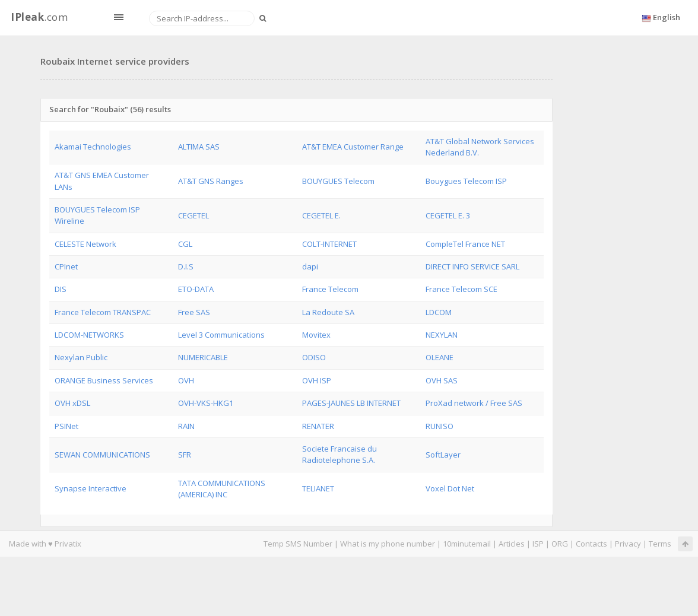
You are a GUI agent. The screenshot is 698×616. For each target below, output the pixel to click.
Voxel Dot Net (450, 488)
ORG (560, 544)
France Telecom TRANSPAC (103, 312)
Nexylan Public (81, 357)
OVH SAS (442, 380)
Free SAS (194, 312)
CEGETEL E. (321, 215)
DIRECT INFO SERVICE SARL (472, 266)
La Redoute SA (328, 312)
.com (39, 17)
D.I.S (186, 266)
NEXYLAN (442, 335)
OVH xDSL (72, 403)
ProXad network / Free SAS (474, 403)
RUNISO (440, 426)
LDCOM (439, 312)
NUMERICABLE (203, 357)
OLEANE (440, 357)
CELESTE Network (85, 244)
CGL (185, 244)
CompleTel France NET (465, 244)
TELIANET (318, 488)
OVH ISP (317, 380)
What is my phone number (388, 544)
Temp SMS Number (298, 544)
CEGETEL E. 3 (448, 215)
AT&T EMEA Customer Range (353, 147)
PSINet (66, 426)
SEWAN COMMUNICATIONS (102, 455)
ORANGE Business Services (104, 380)
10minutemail (467, 544)
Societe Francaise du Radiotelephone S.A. (340, 454)
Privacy (628, 544)
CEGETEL (193, 215)
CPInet (66, 266)
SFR (185, 455)
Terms (660, 544)
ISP (539, 544)
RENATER (318, 426)
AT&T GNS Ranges (211, 181)
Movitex (316, 335)
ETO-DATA (196, 289)
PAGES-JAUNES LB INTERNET (351, 403)
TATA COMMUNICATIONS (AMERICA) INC (222, 489)
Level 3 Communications (221, 335)
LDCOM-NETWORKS (89, 335)
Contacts (591, 544)
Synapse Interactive (91, 488)
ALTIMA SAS (199, 147)
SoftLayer (443, 455)
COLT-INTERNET (329, 244)
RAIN (186, 426)
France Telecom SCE (461, 289)
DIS (61, 289)
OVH (186, 380)
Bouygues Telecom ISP (466, 181)
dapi (310, 266)
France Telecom (330, 289)
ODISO (314, 357)
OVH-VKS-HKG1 (206, 403)
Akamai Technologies (93, 147)
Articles (512, 544)
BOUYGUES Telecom (338, 181)
